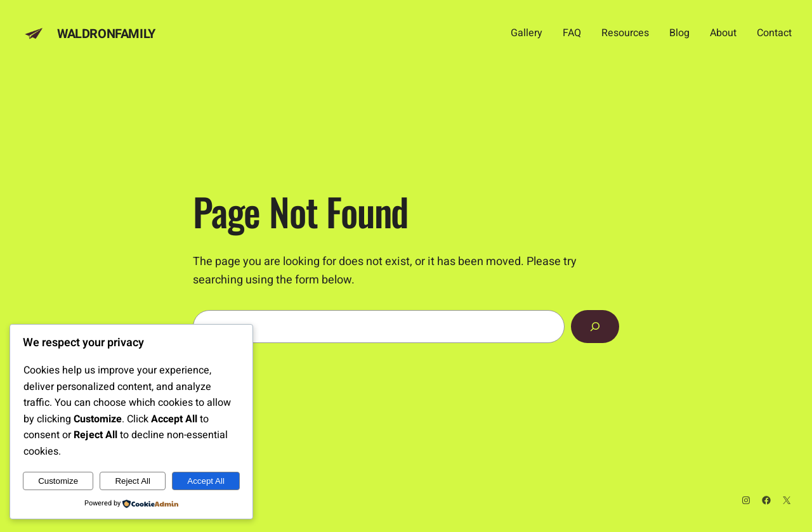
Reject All (133, 481)
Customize (58, 481)
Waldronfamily (106, 34)
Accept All (206, 481)
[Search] (595, 327)
